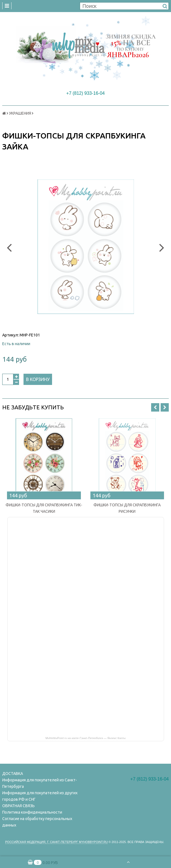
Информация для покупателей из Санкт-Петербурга (40, 783)
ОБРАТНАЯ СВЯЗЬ (18, 806)
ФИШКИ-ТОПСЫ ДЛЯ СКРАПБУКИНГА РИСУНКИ (127, 508)
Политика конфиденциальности (32, 812)
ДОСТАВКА (13, 774)
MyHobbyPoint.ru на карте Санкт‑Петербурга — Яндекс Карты (86, 738)
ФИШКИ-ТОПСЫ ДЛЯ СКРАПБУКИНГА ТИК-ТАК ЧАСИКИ (44, 508)
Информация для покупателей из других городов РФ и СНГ (40, 796)
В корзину (38, 379)
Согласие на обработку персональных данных (37, 822)
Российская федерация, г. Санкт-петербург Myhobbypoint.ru (57, 842)
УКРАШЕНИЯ (20, 113)
